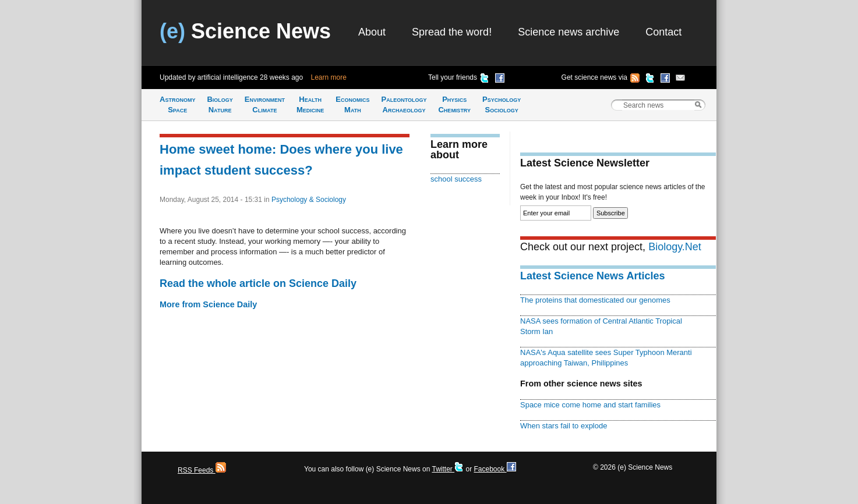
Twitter (448, 469)
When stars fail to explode (564, 426)
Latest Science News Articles (592, 276)
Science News (245, 31)
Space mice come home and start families (590, 405)
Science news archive (569, 32)
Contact (663, 32)
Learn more (329, 77)
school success (456, 179)
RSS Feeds (202, 470)
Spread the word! (452, 32)
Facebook (495, 469)
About (372, 32)
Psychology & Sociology (309, 200)
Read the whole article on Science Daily (258, 283)
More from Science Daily (208, 304)
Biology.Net (675, 247)
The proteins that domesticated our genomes (595, 300)
